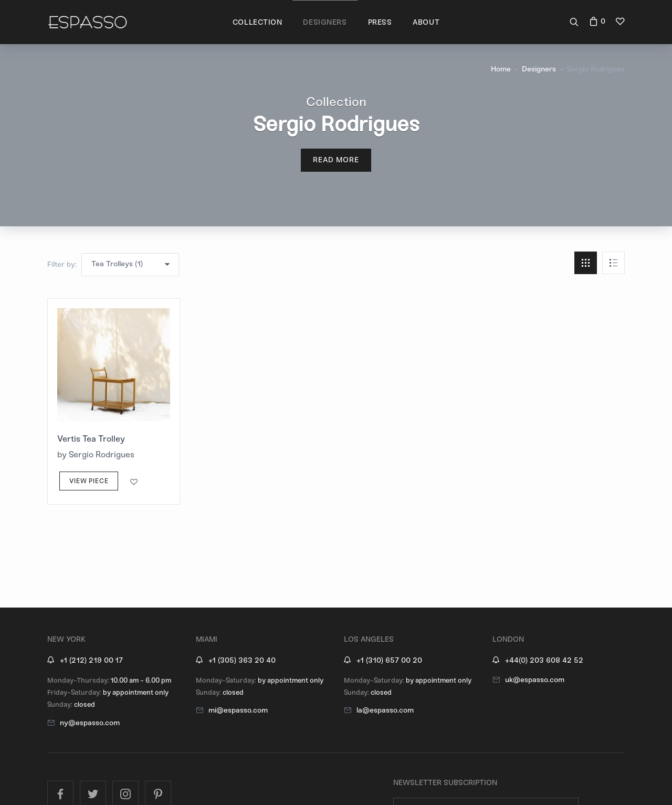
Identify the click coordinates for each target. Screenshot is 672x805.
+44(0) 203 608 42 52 (544, 660)
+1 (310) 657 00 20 (389, 660)
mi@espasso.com (238, 710)
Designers (539, 69)
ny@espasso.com (90, 723)
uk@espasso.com (535, 680)
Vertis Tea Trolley (91, 439)
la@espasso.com (385, 710)
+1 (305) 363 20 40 (242, 660)
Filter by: (62, 264)
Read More (336, 160)
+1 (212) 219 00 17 (91, 660)
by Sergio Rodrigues (96, 454)
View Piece (89, 481)
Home (501, 69)
